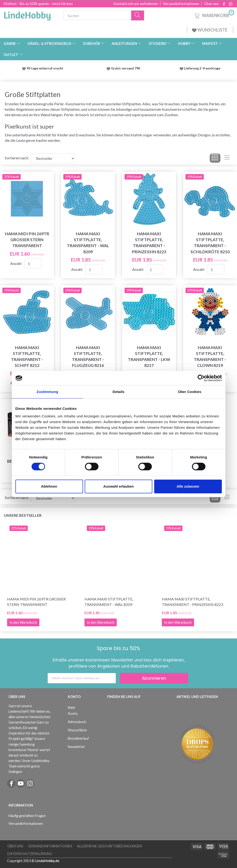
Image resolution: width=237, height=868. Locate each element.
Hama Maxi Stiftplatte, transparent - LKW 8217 (149, 356)
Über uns (211, 4)
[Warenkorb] (214, 15)
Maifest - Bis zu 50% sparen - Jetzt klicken (38, 3)
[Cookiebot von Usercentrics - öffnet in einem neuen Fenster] (201, 378)
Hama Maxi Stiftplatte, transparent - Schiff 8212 (27, 356)
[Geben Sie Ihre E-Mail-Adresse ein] (82, 678)
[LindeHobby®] (27, 14)
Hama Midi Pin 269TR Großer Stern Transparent (27, 240)
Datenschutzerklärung (30, 854)
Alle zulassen (188, 486)
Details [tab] (119, 392)
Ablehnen (49, 486)
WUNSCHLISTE (210, 30)
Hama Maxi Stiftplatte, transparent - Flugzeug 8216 (88, 356)
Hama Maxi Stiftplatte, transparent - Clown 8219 (210, 356)
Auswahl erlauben (118, 486)
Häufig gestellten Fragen (27, 816)
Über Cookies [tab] (190, 392)
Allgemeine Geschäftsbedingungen (109, 846)
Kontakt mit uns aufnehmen (136, 4)
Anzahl (16, 263)
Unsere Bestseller (23, 515)
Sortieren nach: (17, 158)
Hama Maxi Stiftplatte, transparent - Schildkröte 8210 (210, 243)
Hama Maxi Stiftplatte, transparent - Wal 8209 (88, 243)
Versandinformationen (181, 4)
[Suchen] (138, 16)
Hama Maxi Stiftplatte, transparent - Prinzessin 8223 (149, 243)
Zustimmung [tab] (47, 392)
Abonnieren (154, 678)
